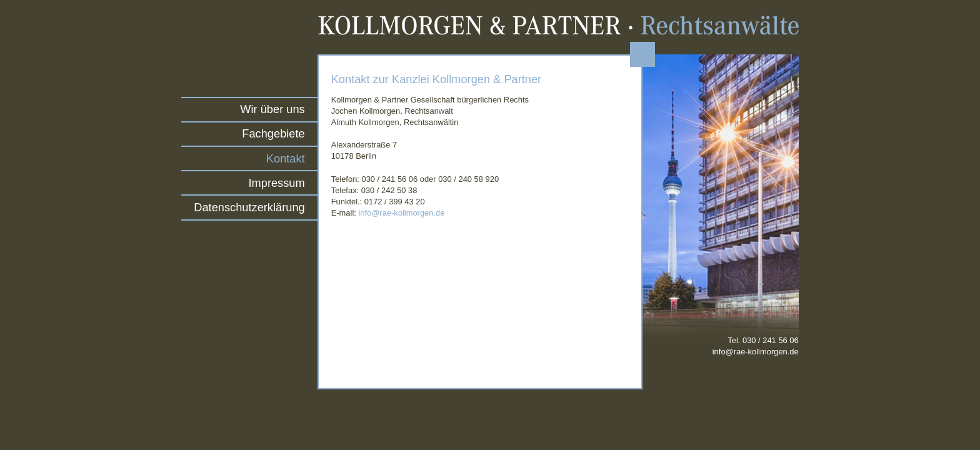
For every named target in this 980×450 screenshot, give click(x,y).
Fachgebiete (273, 133)
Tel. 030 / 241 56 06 (756, 346)
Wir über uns (272, 109)
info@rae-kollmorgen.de (401, 213)
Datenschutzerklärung (249, 207)
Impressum (277, 183)
